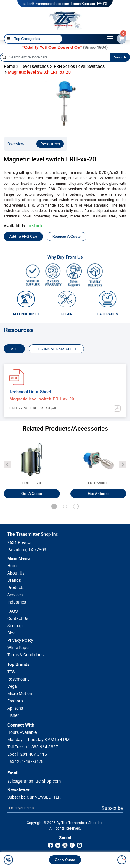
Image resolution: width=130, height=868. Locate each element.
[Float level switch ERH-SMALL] (99, 466)
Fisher (13, 715)
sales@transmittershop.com (46, 4)
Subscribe (112, 808)
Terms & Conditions (25, 655)
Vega (12, 686)
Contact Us (18, 618)
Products (16, 588)
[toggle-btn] (110, 39)
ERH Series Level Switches (79, 66)
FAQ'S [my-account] (102, 4)
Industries (17, 602)
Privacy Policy (20, 640)
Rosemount (18, 679)
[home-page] (65, 20)
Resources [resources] (50, 144)
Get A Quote (65, 860)
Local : (27, 754)
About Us (16, 573)
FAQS (12, 611)
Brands (14, 580)
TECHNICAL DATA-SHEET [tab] (56, 349)
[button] (54, 506)
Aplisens (15, 708)
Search (120, 57)
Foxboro (15, 701)
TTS (11, 672)
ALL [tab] (14, 349)
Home (9, 66)
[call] (9, 860)
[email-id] (122, 39)
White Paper (19, 648)
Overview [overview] (16, 144)
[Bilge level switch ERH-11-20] (32, 466)
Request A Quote (67, 237)
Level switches (34, 66)
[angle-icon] (7, 465)
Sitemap (15, 626)
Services (15, 595)
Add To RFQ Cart (23, 237)
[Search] (55, 57)
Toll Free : (33, 747)
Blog (11, 633)
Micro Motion (20, 694)
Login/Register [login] (83, 4)
